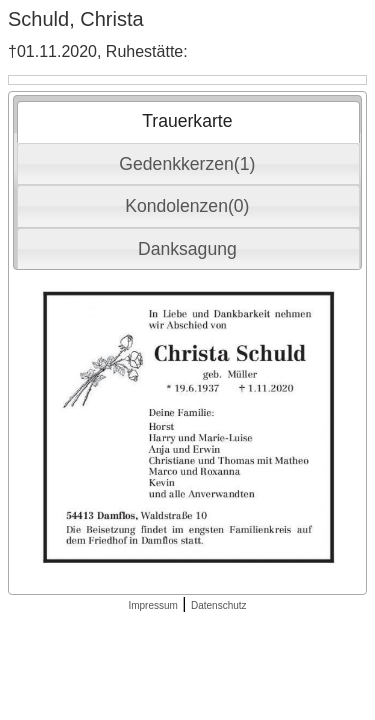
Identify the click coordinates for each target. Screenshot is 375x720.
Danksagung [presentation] (187, 249)
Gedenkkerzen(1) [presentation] (187, 164)
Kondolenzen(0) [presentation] (187, 206)
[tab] (188, 122)
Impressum (152, 605)
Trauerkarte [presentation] (187, 121)
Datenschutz (219, 605)
